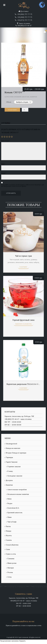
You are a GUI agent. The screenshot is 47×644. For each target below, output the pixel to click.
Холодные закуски (15, 476)
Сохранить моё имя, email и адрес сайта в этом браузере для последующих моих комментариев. (23, 185)
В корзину (12, 110)
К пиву (10, 471)
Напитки (33, 97)
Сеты (9, 577)
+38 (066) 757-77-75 (24, 14)
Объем (9, 102)
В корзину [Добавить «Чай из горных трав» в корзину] (24, 267)
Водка (10, 503)
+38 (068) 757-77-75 (24, 17)
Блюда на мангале (13, 448)
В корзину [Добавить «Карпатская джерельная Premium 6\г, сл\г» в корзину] (24, 388)
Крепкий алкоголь (22, 97)
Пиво (10, 517)
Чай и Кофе (12, 522)
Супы (8, 549)
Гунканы (11, 559)
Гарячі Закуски (12, 462)
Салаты (9, 540)
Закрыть (22, 641)
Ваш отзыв (6, 141)
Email (4, 173)
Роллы (10, 572)
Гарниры (9, 457)
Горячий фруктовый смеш (23, 320)
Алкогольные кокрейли (17, 490)
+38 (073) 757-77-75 (24, 20)
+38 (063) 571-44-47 (24, 26)
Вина (9, 499)
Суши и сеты (11, 554)
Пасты (8, 526)
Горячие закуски (14, 467)
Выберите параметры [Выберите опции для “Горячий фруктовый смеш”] (23, 324)
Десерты (9, 480)
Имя (3, 164)
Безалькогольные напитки (18, 494)
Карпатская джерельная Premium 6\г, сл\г (25, 384)
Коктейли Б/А (13, 508)
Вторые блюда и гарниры (16, 453)
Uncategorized (11, 444)
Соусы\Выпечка (12, 545)
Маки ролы (12, 563)
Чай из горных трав (23, 256)
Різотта (9, 536)
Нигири (11, 568)
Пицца (8, 531)
